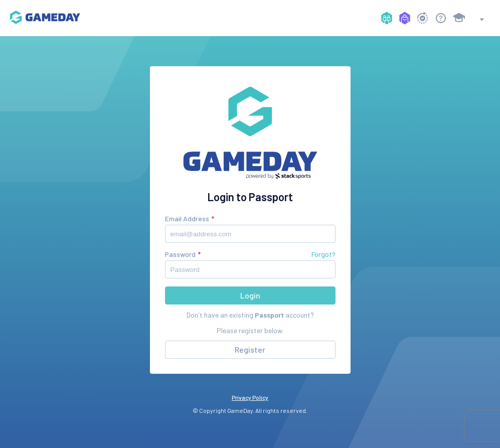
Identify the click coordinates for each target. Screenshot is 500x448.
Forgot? (323, 254)
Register (250, 349)
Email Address (187, 218)
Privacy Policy (250, 397)
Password (180, 254)
